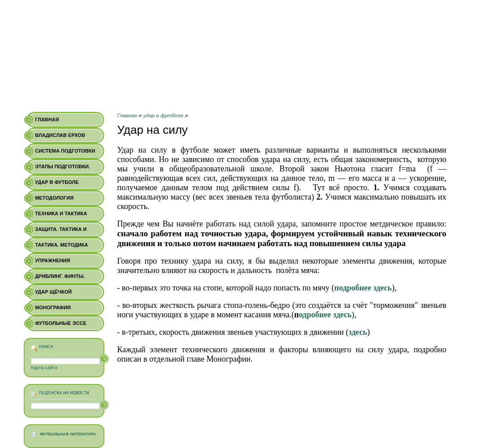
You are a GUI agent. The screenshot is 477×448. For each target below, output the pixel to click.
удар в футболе (163, 115)
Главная (127, 115)
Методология (54, 198)
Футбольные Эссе (61, 323)
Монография (53, 307)
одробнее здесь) (327, 315)
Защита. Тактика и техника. (61, 232)
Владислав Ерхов (60, 135)
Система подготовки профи (65, 154)
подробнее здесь (363, 288)
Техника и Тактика (61, 213)
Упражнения (52, 260)
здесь (358, 332)
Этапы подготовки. (62, 166)
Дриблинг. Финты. (60, 276)
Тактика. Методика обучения (61, 247)
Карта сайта (44, 367)
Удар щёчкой (53, 292)
